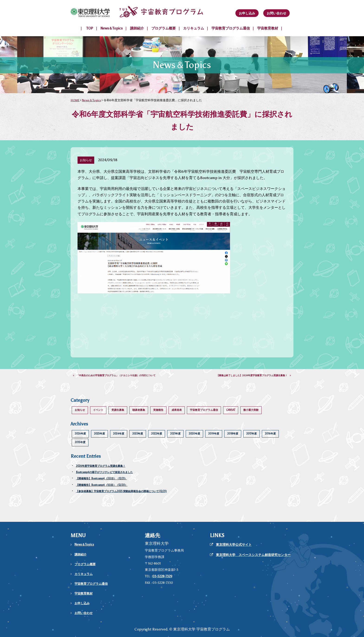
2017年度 (252, 434)
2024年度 (119, 434)
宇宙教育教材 (268, 28)
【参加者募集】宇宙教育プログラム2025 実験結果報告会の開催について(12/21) (121, 491)
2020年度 (194, 434)
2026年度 (80, 434)
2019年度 (214, 434)
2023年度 (138, 434)
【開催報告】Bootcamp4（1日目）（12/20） (102, 485)
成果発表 (177, 410)
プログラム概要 (164, 28)
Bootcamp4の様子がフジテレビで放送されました (104, 472)
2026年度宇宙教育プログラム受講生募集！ (101, 466)
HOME (75, 100)
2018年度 (233, 434)
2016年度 (270, 434)
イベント (98, 410)
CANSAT (231, 410)
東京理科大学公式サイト (234, 545)
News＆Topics (112, 28)
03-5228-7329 (162, 576)
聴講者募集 (139, 410)
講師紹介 (137, 28)
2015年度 (80, 442)
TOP (90, 28)
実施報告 (158, 410)
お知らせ (80, 410)
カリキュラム (194, 28)
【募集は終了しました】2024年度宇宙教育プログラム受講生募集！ (254, 376)
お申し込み (247, 13)
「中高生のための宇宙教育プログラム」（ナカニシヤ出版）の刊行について (114, 376)
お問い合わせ (276, 13)
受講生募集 (118, 410)
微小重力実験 (251, 410)
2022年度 (157, 434)
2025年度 (99, 434)
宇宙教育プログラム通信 (231, 28)
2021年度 (175, 434)
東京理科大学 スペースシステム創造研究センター (253, 555)
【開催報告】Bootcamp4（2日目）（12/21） (101, 479)
